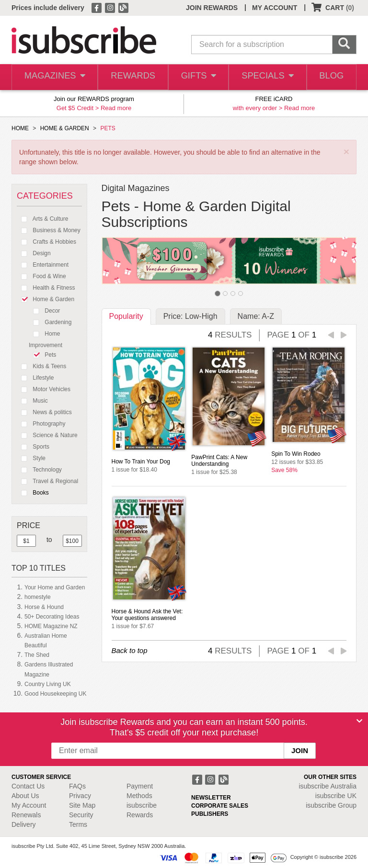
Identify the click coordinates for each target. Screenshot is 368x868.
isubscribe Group (331, 805)
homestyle (38, 597)
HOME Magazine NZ (51, 626)
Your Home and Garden (55, 587)
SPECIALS (266, 77)
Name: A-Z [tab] (256, 316)
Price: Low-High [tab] (190, 316)
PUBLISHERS (210, 814)
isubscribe (328, 786)
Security (81, 815)
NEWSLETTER (211, 798)
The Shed (37, 655)
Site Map (82, 805)
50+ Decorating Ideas (52, 617)
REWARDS (131, 77)
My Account (29, 805)
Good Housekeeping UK (55, 694)
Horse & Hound (44, 607)
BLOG (330, 77)
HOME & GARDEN (65, 128)
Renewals (26, 815)
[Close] (359, 721)
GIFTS (197, 77)
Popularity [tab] (126, 316)
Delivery (24, 824)
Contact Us (28, 786)
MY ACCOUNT (275, 8)
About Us (25, 796)
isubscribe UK (336, 796)
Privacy (80, 796)
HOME (20, 128)
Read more (116, 108)
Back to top (130, 650)
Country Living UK (48, 684)
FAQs (77, 786)
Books (33, 493)
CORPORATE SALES (220, 806)
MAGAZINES (54, 77)
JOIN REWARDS (212, 8)
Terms (78, 824)
